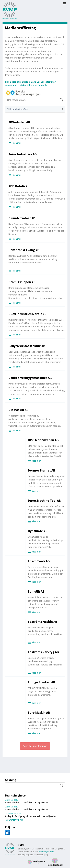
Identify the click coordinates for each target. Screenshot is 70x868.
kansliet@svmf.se (46, 852)
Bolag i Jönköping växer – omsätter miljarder (31, 816)
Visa (17, 143)
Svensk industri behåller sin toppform (26, 802)
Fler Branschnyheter (14, 820)
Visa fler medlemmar (35, 746)
